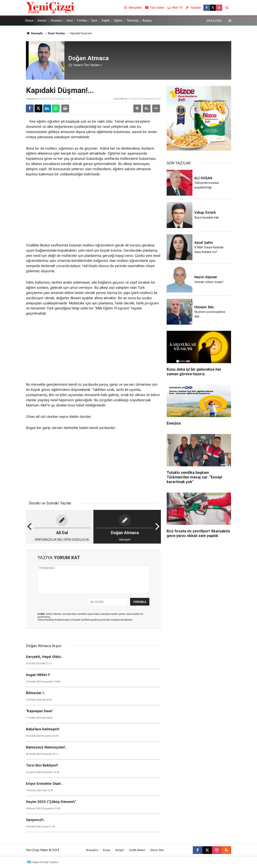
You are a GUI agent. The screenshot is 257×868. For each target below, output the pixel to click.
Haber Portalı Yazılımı (45, 862)
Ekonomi (56, 21)
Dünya (29, 21)
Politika (82, 21)
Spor (94, 21)
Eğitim (118, 21)
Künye (107, 850)
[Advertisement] (93, 210)
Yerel (69, 21)
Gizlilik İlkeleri (137, 850)
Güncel (42, 21)
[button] (137, 108)
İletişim (120, 850)
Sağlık (106, 21)
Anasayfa (34, 33)
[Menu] (230, 21)
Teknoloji (132, 21)
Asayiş (147, 21)
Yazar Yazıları (56, 33)
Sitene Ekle (157, 850)
